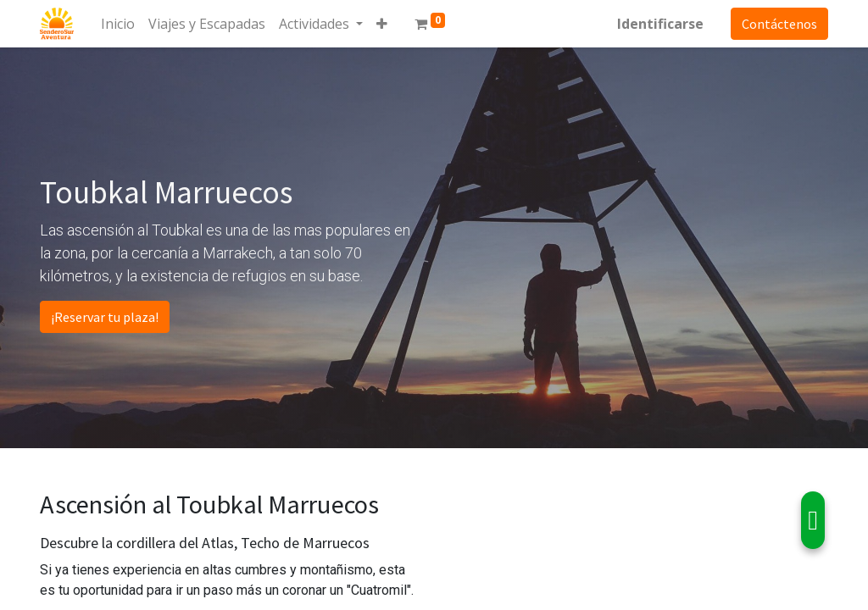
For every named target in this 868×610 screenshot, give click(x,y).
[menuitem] (118, 24)
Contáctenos (779, 24)
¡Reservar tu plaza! (105, 317)
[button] (382, 24)
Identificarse (660, 24)
